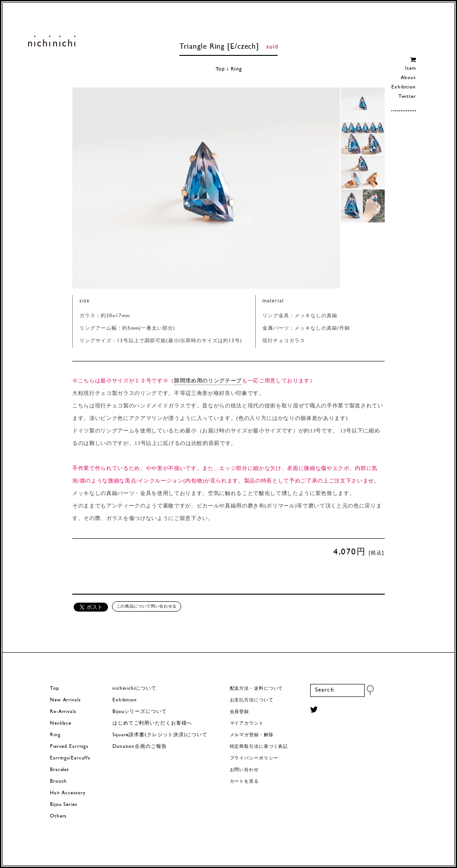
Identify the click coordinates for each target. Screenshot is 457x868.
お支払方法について (252, 700)
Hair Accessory (68, 793)
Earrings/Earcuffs (70, 758)
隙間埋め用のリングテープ (208, 381)
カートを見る (244, 782)
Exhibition (404, 87)
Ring (236, 69)
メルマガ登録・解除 (252, 735)
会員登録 (240, 712)
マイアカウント (247, 723)
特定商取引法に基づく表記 (259, 747)
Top (220, 69)
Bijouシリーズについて (140, 712)
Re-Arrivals (63, 712)
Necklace (61, 723)
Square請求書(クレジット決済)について (160, 735)
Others (58, 816)
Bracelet (60, 770)
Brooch (58, 782)
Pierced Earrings (69, 747)
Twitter (407, 97)
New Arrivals (65, 700)
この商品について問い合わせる (147, 606)
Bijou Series (64, 805)
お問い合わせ (244, 770)
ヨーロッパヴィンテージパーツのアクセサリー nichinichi (52, 41)
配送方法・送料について (257, 689)
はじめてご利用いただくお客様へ (152, 723)
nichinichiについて (134, 689)
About (408, 78)
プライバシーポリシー (254, 758)
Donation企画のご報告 (139, 747)
